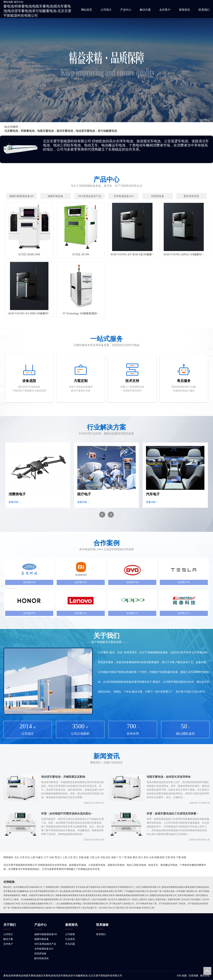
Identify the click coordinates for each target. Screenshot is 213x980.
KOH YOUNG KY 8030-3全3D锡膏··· (132, 254)
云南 (151, 857)
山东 (97, 857)
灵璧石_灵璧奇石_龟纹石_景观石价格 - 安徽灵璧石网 (156, 899)
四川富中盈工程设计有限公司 (77, 899)
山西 (33, 857)
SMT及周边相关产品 (45, 944)
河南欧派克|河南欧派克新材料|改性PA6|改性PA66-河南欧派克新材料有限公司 (46, 908)
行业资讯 (70, 939)
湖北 (108, 857)
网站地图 (8, 2)
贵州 (146, 857)
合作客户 (165, 10)
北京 (17, 857)
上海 (65, 857)
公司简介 (106, 10)
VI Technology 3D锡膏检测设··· (81, 313)
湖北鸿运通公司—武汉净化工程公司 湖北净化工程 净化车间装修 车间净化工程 (118, 908)
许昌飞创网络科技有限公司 (148, 887)
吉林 (52, 857)
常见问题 (70, 944)
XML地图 (182, 976)
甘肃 (168, 857)
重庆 (135, 857)
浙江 (76, 857)
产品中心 (126, 10)
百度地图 (193, 976)
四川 (141, 857)
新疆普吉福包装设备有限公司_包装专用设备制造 (172, 895)
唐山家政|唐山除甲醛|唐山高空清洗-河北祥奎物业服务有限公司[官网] (91, 891)
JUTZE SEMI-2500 (29, 254)
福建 (86, 857)
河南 (103, 857)
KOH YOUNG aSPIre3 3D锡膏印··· (184, 254)
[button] (106, 118)
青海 (173, 857)
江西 (92, 857)
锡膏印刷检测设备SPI (46, 934)
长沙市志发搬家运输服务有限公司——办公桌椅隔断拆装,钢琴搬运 (51, 904)
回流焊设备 (40, 954)
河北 (27, 857)
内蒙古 (40, 857)
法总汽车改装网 (99, 899)
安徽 (81, 857)
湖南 (114, 857)
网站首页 (87, 10)
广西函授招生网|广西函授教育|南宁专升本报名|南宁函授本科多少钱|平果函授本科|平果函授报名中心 (89, 887)
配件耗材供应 (42, 958)
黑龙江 (58, 857)
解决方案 (145, 10)
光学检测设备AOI (44, 949)
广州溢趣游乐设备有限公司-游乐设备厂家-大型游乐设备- (149, 891)
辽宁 (46, 857)
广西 (124, 857)
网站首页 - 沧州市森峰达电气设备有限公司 (23, 887)
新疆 (184, 857)
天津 (22, 857)
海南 (130, 857)
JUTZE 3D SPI (81, 254)
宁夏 (178, 857)
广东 (119, 857)
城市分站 (19, 2)
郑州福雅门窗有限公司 (187, 891)
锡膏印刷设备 (42, 939)
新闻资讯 (184, 10)
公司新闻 (70, 934)
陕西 (162, 857)
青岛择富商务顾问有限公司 (96, 904)
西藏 (157, 857)
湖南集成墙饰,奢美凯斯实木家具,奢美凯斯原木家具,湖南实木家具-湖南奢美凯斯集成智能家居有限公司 (102, 895)
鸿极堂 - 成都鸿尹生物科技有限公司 (38, 895)
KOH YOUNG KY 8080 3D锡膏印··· (29, 313)
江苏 (70, 857)
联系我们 (204, 10)
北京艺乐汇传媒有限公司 (119, 899)
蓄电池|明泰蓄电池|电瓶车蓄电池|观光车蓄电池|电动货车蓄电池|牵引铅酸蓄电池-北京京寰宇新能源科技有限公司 (37, 11)
